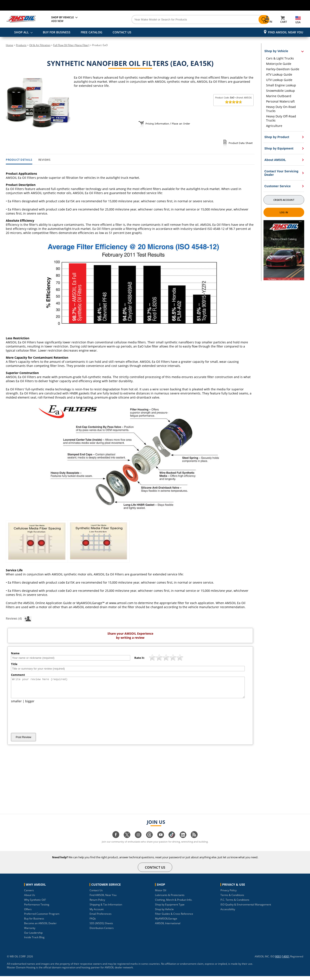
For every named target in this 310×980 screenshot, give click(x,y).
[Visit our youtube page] (161, 841)
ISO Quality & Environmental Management (246, 908)
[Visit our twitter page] (127, 841)
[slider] (234, 102)
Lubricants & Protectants (170, 899)
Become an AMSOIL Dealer (40, 927)
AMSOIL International (168, 927)
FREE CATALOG (91, 32)
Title (14, 664)
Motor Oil (161, 894)
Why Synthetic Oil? (35, 904)
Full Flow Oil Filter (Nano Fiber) (71, 45)
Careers (29, 894)
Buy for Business (34, 922)
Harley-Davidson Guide (283, 69)
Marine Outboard (279, 96)
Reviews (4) (19, 618)
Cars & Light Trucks (280, 58)
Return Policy (97, 904)
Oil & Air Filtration (40, 45)
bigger (30, 705)
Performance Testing (37, 908)
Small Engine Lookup (281, 85)
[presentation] (44, 722)
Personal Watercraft (280, 101)
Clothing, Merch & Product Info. (174, 904)
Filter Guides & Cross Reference (174, 918)
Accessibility (228, 913)
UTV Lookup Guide (279, 80)
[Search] (179, 20)
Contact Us (96, 894)
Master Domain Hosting (21, 971)
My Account (97, 913)
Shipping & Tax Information (106, 908)
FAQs (93, 922)
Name (15, 653)
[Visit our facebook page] (116, 841)
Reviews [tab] (44, 160)
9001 (278, 960)
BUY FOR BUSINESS (57, 32)
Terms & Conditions (232, 899)
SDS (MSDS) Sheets (101, 927)
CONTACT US (122, 32)
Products (21, 45)
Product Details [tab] (19, 160)
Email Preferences (101, 918)
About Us (30, 899)
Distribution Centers (102, 932)
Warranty (30, 932)
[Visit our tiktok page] (172, 841)
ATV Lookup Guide (279, 74)
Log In (284, 212)
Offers (28, 913)
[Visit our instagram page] (138, 841)
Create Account (284, 200)
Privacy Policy (229, 894)
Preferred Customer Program (42, 918)
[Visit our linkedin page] (183, 841)
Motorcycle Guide (279, 64)
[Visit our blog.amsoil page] (194, 841)
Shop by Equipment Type (170, 908)
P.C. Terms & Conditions (235, 904)
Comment (18, 675)
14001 (286, 960)
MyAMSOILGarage (166, 922)
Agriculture (274, 126)
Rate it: (139, 658)
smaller (16, 705)
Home (9, 45)
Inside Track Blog (34, 941)
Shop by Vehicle (164, 913)
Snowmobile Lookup (281, 91)
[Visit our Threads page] (149, 841)
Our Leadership (33, 937)
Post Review (23, 741)
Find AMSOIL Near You (286, 32)
